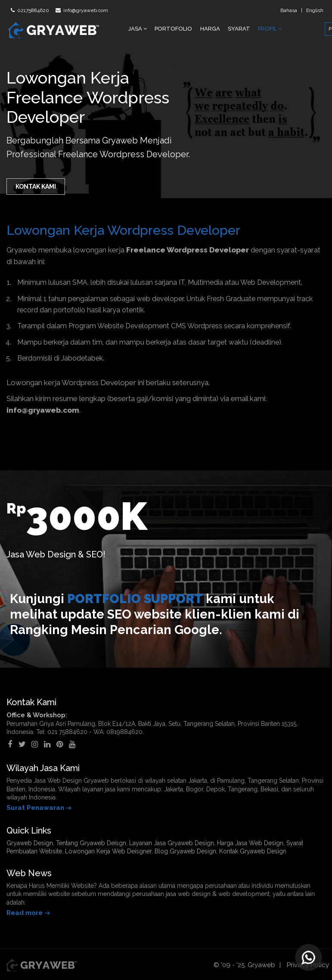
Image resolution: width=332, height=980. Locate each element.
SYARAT (239, 29)
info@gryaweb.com (85, 10)
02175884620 (33, 10)
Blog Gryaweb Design (185, 851)
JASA (138, 29)
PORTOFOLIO (173, 29)
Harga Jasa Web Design (250, 843)
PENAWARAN (306, 29)
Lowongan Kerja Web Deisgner (108, 851)
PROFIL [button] (270, 29)
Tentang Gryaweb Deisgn (91, 843)
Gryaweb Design (30, 843)
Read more (25, 913)
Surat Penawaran (35, 808)
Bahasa (289, 10)
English (315, 10)
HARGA (210, 29)
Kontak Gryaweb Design (253, 851)
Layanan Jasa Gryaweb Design (172, 843)
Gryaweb (261, 965)
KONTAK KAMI (36, 187)
